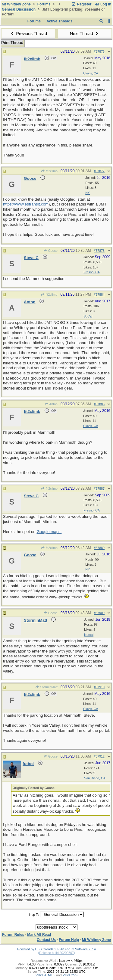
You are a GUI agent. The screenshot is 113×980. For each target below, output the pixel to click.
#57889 (99, 548)
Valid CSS (70, 975)
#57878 (99, 251)
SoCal (88, 316)
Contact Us (46, 940)
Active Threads (59, 21)
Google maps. (49, 532)
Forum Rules (13, 935)
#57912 (99, 756)
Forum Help (69, 940)
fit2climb (49, 171)
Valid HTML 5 (45, 975)
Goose (50, 251)
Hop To (34, 915)
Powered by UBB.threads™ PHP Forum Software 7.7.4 (56, 949)
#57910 (99, 687)
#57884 (99, 294)
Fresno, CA (92, 272)
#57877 (99, 171)
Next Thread (85, 34)
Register (81, 4)
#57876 (99, 51)
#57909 (99, 613)
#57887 (99, 488)
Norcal (89, 635)
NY (88, 193)
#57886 (99, 404)
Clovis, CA (91, 73)
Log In (103, 4)
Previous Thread (28, 34)
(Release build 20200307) (56, 953)
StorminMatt (46, 687)
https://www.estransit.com (26, 204)
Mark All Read (39, 935)
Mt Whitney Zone (16, 4)
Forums (44, 4)
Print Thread (12, 43)
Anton (51, 404)
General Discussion (19, 9)
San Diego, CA (95, 778)
